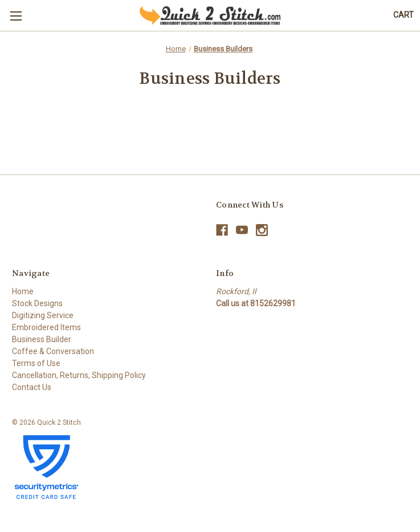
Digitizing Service (43, 315)
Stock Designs (37, 303)
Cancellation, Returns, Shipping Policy (79, 375)
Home (23, 291)
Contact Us (32, 387)
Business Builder (42, 339)
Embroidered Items (46, 327)
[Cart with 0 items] (403, 15)
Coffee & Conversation (53, 351)
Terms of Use (36, 363)
